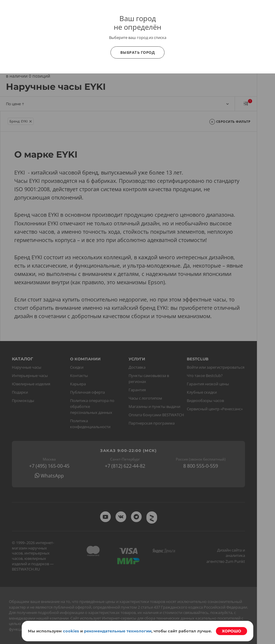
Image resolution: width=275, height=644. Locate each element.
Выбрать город (138, 52)
